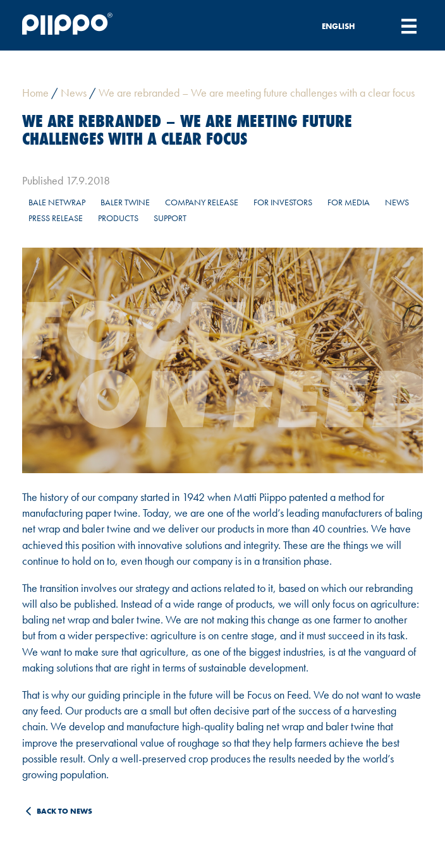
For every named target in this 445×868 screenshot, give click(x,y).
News (74, 93)
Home (35, 93)
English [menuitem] (338, 26)
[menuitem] (345, 26)
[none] (345, 26)
